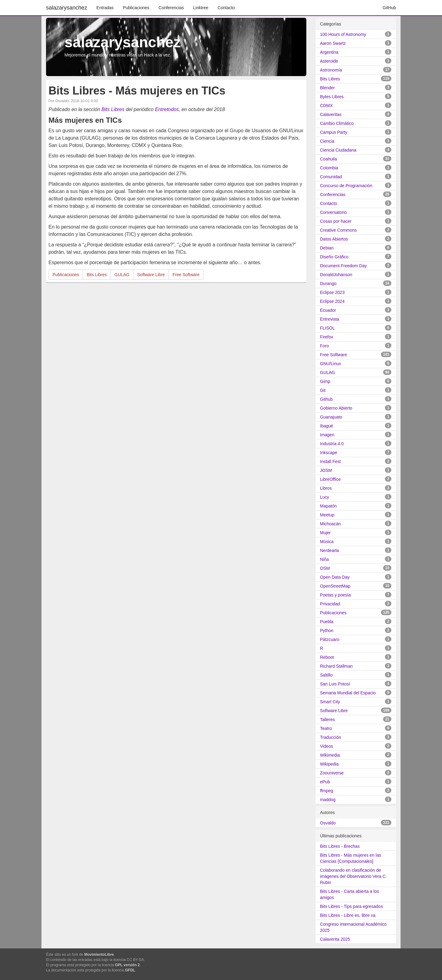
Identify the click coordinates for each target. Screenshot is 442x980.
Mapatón (328, 506)
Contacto (226, 8)
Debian (327, 248)
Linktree (201, 8)
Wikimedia (330, 755)
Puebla (327, 622)
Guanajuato (331, 417)
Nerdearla (330, 550)
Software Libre (151, 275)
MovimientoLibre (99, 955)
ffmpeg (327, 791)
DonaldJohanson (336, 275)
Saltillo (326, 675)
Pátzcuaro (330, 639)
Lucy (325, 497)
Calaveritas (331, 114)
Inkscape (329, 453)
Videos (327, 746)
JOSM (326, 470)
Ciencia (327, 141)
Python (327, 631)
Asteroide (329, 61)
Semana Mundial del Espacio (348, 693)
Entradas (105, 8)
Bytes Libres (332, 97)
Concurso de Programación (346, 186)
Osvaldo (328, 823)
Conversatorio (333, 212)
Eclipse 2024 (332, 301)
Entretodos (167, 109)
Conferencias (171, 8)
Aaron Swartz (333, 43)
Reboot (327, 657)
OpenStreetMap (335, 586)
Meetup (327, 515)
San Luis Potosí (335, 684)
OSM (325, 568)
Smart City (330, 702)
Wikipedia (330, 764)
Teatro (326, 728)
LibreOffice (330, 479)
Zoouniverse (332, 773)
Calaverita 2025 (335, 939)
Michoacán (331, 524)
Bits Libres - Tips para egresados (352, 906)
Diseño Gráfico (334, 257)
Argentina (329, 52)
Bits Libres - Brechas (340, 846)
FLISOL (328, 328)
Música (327, 542)
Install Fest (331, 461)
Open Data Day (335, 577)
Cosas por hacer (336, 221)
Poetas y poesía (335, 595)
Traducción (331, 737)
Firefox (327, 337)
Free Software (186, 275)
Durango (328, 284)
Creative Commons (339, 230)
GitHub (389, 8)
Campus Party (334, 132)
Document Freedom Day (344, 266)
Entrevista (330, 319)
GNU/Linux (331, 364)
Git (323, 390)
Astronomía (331, 70)
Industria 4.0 (332, 444)
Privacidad (330, 604)
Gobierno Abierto (336, 408)
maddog (328, 800)
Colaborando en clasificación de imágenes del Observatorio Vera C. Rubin (354, 876)
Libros (326, 488)
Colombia (329, 168)
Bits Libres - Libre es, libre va (348, 915)
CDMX (326, 106)
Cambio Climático (337, 123)
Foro (325, 346)
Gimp (325, 381)
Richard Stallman (337, 666)
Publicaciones (136, 8)
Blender (328, 88)
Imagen (327, 435)
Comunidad (331, 177)
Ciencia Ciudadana (338, 150)
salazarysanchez (67, 8)
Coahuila (329, 159)
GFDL (130, 970)
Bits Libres (113, 109)
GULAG (122, 275)
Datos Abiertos (334, 239)
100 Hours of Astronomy (343, 34)
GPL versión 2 (127, 965)
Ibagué (327, 426)
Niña (325, 559)
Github (326, 399)
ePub (325, 782)
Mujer (326, 533)
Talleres (328, 720)
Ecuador (328, 310)
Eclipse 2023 (332, 292)
